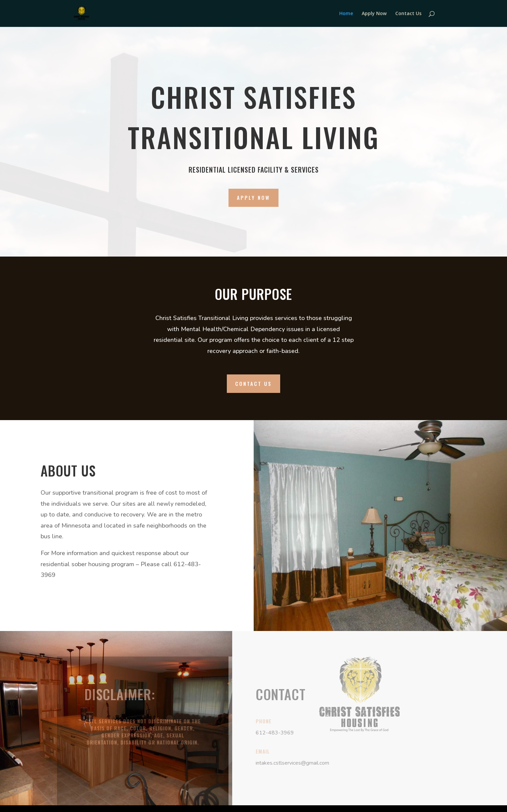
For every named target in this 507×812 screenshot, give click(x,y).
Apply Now (374, 14)
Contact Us (408, 14)
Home (346, 14)
